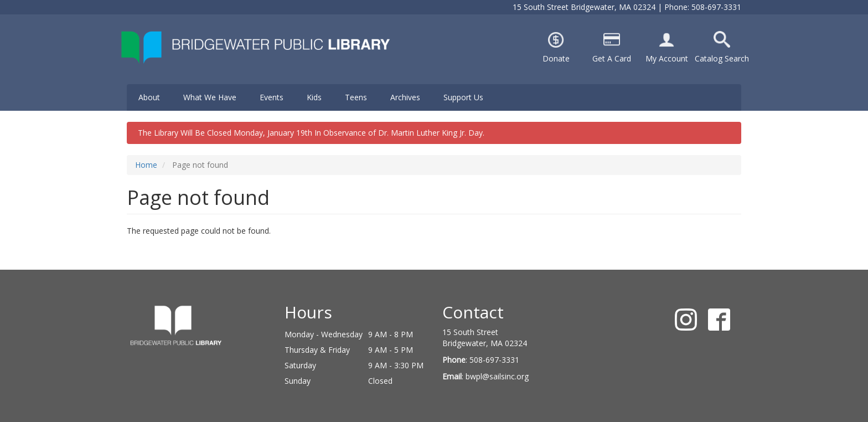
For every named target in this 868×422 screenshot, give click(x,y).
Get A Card (612, 58)
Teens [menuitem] (356, 97)
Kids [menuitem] (314, 97)
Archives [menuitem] (405, 97)
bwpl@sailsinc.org (497, 376)
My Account (667, 58)
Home (146, 165)
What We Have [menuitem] (210, 97)
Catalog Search (722, 58)
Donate (556, 58)
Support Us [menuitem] (463, 97)
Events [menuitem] (272, 97)
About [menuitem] (149, 97)
